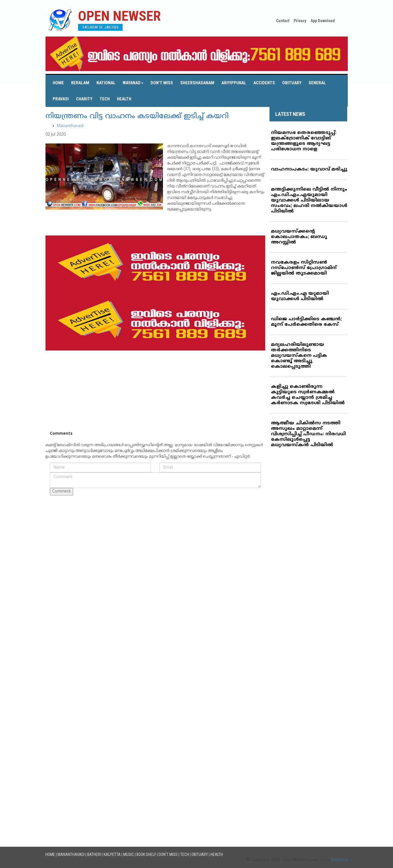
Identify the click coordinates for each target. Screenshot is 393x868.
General (317, 83)
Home (58, 83)
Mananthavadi (70, 126)
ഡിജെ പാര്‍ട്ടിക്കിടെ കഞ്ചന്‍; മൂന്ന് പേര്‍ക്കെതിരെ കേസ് (306, 322)
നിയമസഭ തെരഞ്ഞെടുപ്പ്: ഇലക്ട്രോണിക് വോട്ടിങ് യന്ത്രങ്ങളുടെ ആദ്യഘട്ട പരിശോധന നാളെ (304, 141)
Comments (61, 434)
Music (129, 854)
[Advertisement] (155, 391)
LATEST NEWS (290, 114)
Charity (84, 99)
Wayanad (133, 83)
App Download (323, 21)
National (106, 83)
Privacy (300, 21)
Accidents (264, 83)
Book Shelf (146, 854)
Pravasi (61, 99)
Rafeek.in (340, 860)
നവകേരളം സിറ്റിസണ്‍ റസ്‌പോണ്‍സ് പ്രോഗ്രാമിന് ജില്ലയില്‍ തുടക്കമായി (304, 268)
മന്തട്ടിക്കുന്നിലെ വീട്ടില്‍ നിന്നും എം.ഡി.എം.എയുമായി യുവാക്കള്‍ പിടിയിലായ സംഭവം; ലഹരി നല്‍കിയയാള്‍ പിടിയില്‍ (309, 200)
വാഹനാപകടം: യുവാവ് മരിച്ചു (309, 169)
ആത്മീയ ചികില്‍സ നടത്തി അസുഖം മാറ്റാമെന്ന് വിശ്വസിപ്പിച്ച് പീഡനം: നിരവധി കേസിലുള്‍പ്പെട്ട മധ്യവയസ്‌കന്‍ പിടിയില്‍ (308, 434)
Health (124, 99)
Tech (105, 99)
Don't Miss (162, 83)
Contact (283, 21)
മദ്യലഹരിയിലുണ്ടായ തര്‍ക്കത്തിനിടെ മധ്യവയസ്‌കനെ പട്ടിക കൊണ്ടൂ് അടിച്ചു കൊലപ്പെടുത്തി (299, 356)
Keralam (80, 83)
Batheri (94, 854)
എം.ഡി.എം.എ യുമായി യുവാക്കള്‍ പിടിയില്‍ (300, 296)
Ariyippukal (234, 83)
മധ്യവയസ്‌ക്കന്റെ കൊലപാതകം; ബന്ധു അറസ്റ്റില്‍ (299, 237)
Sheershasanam (197, 83)
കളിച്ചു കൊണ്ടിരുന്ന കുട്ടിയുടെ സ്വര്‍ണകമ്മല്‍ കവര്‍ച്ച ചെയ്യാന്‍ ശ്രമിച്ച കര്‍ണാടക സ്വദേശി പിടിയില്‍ (308, 395)
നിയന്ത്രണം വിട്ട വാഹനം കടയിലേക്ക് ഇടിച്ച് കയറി (137, 116)
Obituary (292, 83)
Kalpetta (112, 854)
